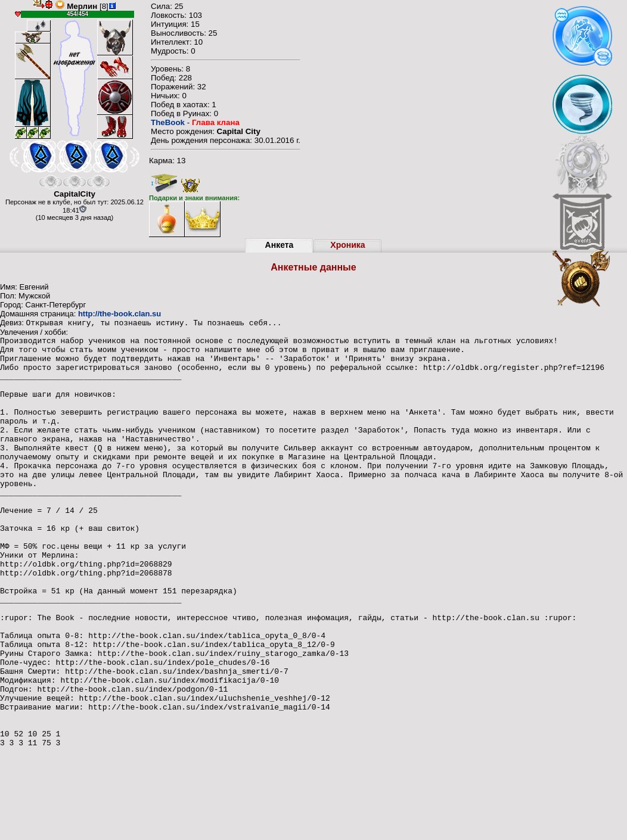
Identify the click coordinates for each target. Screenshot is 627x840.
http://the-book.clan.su (119, 314)
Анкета (280, 245)
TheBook (168, 122)
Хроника (347, 245)
